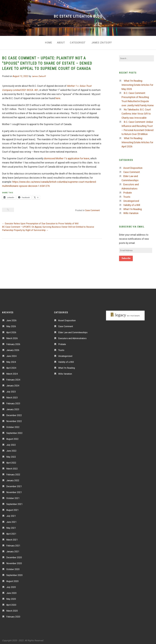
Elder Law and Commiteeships (73, 331)
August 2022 (12, 438)
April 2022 (11, 462)
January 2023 (13, 408)
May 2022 (11, 456)
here (58, 97)
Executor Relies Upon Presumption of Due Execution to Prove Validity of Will (40, 222)
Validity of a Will (132, 204)
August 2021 (12, 509)
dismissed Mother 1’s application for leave (67, 157)
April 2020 (11, 604)
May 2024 (11, 361)
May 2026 (11, 325)
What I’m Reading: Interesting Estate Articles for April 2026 (137, 141)
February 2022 (13, 473)
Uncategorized (131, 200)
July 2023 (11, 390)
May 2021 (11, 527)
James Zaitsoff (103, 42)
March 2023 (12, 396)
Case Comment (92, 209)
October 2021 (13, 497)
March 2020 (12, 610)
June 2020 (11, 592)
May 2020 (11, 598)
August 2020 (12, 580)
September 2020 (14, 574)
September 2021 (14, 503)
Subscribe (126, 257)
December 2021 (14, 485)
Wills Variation (131, 212)
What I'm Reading (133, 208)
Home (46, 42)
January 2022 (13, 479)
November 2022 (14, 420)
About (60, 42)
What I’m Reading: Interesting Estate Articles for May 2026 (137, 84)
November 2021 (14, 491)
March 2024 (12, 373)
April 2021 (11, 533)
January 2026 (13, 349)
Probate (128, 192)
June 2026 (11, 319)
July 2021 (11, 515)
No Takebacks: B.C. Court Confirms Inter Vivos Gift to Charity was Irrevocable (136, 113)
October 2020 (13, 568)
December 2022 (14, 414)
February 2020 (13, 616)
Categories (77, 42)
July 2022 (11, 444)
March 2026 (12, 337)
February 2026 (13, 343)
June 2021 (11, 521)
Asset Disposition (133, 167)
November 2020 (14, 562)
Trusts (127, 196)
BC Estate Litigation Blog (78, 16)
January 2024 (13, 385)
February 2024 (13, 379)
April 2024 (11, 367)
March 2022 (12, 467)
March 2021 (12, 539)
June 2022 (11, 450)
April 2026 (11, 331)
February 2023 (13, 402)
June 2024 (11, 355)
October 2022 (13, 426)
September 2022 (14, 432)
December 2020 (14, 556)
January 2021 (13, 550)
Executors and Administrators (72, 337)
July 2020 (11, 586)
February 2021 (13, 545)
